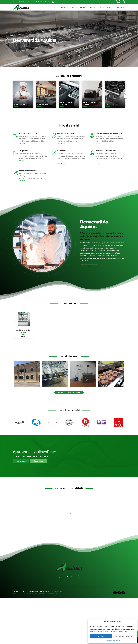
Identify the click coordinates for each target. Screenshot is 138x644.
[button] (125, 95)
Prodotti (92, 7)
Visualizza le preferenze (124, 636)
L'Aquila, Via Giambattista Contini (22, 2)
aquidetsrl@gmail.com (52, 2)
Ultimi (69, 303)
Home (55, 7)
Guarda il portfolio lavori (69, 393)
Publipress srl (53, 594)
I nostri (69, 126)
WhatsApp (38, 461)
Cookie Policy (109, 641)
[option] (69, 39)
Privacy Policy (116, 641)
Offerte (110, 7)
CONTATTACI (69, 577)
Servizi (75, 7)
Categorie (69, 76)
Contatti (120, 7)
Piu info (23, 144)
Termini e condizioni (57, 591)
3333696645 (38, 2)
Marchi (101, 7)
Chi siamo (65, 7)
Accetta (101, 636)
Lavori (83, 7)
